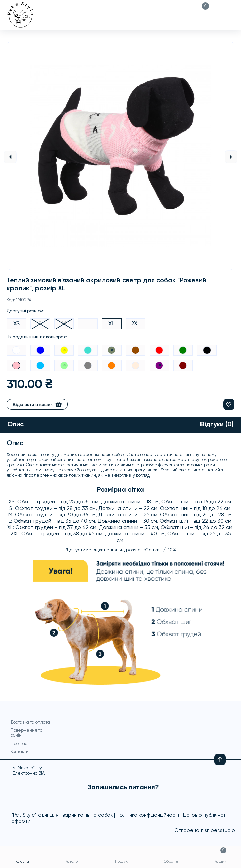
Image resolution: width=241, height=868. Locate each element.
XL (112, 324)
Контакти (20, 752)
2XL (136, 324)
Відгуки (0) (217, 425)
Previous (10, 157)
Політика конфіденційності (148, 816)
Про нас (19, 744)
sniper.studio (220, 831)
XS (17, 324)
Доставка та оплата (30, 723)
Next (231, 157)
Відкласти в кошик (37, 405)
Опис (16, 425)
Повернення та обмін (27, 734)
